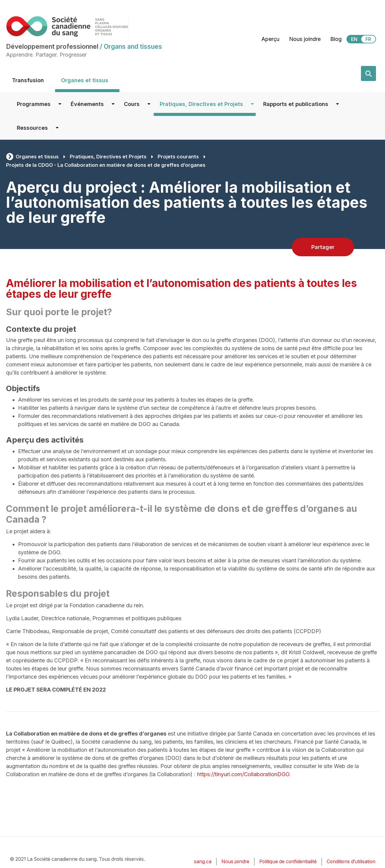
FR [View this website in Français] (368, 39)
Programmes (34, 104)
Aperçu (270, 39)
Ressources (32, 128)
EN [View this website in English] (354, 39)
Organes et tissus (85, 80)
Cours (132, 104)
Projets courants (178, 157)
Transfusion (28, 80)
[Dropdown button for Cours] (149, 104)
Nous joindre (305, 39)
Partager (323, 247)
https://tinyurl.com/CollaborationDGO (243, 774)
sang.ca (203, 862)
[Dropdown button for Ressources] (57, 128)
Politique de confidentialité (288, 862)
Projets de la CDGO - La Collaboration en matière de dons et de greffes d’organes (106, 165)
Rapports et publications (296, 104)
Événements (87, 104)
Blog (336, 39)
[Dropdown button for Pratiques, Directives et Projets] (252, 104)
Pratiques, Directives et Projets (201, 104)
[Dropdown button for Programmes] (60, 104)
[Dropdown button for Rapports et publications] (337, 104)
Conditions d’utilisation (351, 862)
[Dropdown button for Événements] (113, 104)
